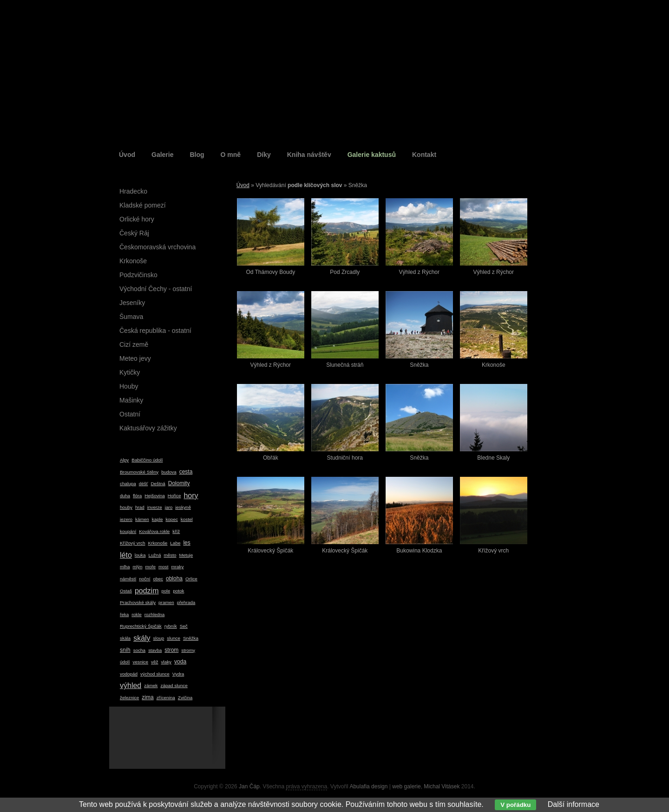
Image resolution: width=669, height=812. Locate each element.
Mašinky (131, 400)
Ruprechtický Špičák (141, 626)
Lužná (154, 555)
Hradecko (133, 191)
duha (125, 496)
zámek (151, 685)
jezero (126, 519)
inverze (155, 507)
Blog (197, 155)
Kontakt (424, 155)
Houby (129, 386)
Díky (264, 155)
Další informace (574, 804)
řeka (124, 614)
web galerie (406, 786)
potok (178, 591)
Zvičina (185, 698)
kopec (171, 519)
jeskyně (183, 507)
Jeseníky (132, 303)
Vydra (178, 674)
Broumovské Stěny (139, 472)
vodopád (129, 674)
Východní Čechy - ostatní (156, 289)
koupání (128, 531)
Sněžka (191, 638)
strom (171, 650)
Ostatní (130, 414)
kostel (187, 519)
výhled (131, 685)
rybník (171, 626)
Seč (184, 626)
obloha (174, 578)
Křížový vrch (133, 543)
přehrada (186, 602)
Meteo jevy (135, 358)
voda (180, 662)
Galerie (162, 155)
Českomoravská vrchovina (157, 247)
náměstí (128, 579)
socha (139, 650)
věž (154, 662)
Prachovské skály (138, 602)
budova (169, 472)
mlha (125, 567)
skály (142, 638)
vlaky (167, 662)
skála (125, 638)
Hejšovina (155, 496)
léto (126, 555)
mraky (177, 567)
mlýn (137, 567)
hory (191, 496)
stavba (155, 650)
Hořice (174, 496)
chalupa (128, 484)
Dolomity (179, 483)
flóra (137, 496)
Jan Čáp (249, 786)
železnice (129, 698)
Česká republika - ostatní (155, 331)
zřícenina (166, 698)
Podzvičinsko (138, 275)
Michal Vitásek (442, 786)
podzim (147, 591)
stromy (188, 650)
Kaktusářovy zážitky (148, 428)
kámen (142, 519)
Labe (175, 543)
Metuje (186, 555)
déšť (144, 484)
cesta (186, 472)
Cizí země (134, 344)
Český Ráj (134, 233)
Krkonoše (133, 261)
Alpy (124, 460)
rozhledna (155, 614)
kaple (157, 519)
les (187, 543)
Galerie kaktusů (372, 155)
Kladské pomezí (143, 205)
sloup (159, 638)
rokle (136, 614)
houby (126, 507)
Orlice (191, 579)
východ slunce (155, 674)
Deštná (158, 484)
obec (158, 579)
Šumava (131, 317)
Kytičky (130, 372)
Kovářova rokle (154, 531)
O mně (231, 155)
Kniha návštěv (309, 155)
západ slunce (174, 685)
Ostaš (126, 591)
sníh (125, 650)
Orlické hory (137, 219)
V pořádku (515, 805)
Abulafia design (368, 786)
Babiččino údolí (147, 460)
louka (140, 555)
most (163, 567)
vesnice (140, 662)
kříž (176, 531)
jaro (169, 507)
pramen (166, 602)
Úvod (127, 155)
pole (166, 591)
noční (144, 579)
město (170, 555)
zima (148, 697)
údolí (125, 662)
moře (150, 567)
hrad (140, 507)
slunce (174, 638)
